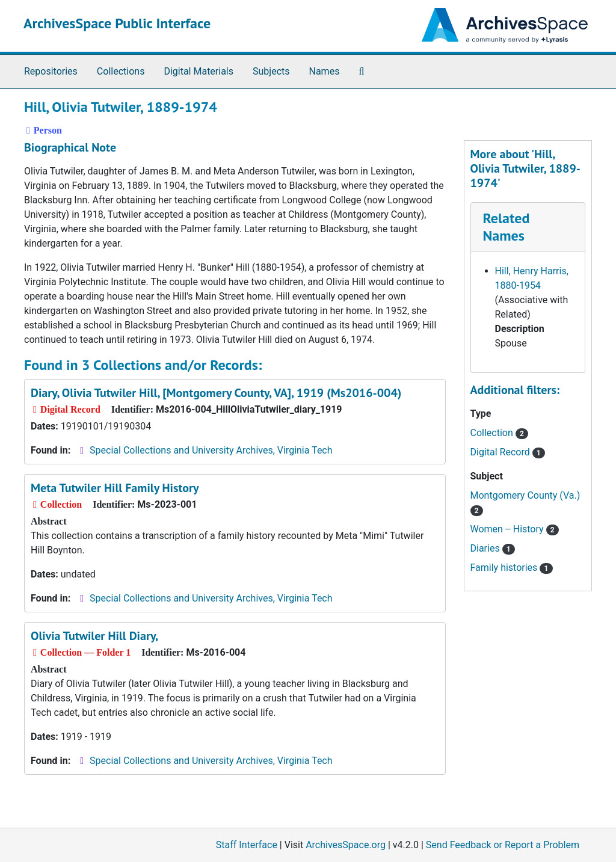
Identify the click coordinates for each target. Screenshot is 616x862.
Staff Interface (247, 845)
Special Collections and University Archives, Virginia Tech (211, 450)
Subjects (271, 71)
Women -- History (515, 529)
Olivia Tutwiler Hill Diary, (94, 636)
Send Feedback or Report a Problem (503, 845)
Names (325, 71)
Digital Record (508, 452)
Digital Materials (199, 71)
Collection (500, 433)
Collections (121, 71)
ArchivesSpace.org (346, 845)
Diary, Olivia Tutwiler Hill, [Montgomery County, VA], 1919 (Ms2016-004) (216, 393)
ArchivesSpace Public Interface (117, 23)
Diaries (493, 548)
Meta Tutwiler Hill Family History (115, 488)
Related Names (507, 227)
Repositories (51, 71)
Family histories (512, 568)
